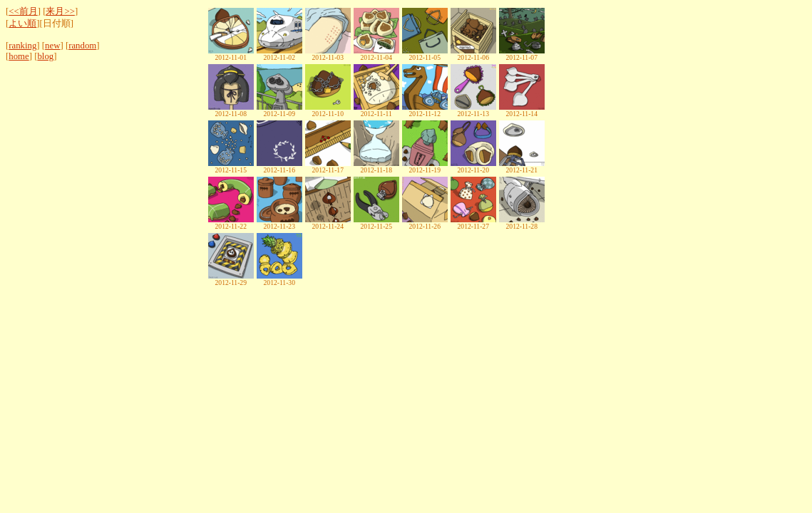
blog (45, 56)
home (19, 56)
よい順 (22, 24)
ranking (22, 46)
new (52, 46)
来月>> (60, 11)
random (82, 46)
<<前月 (23, 11)
